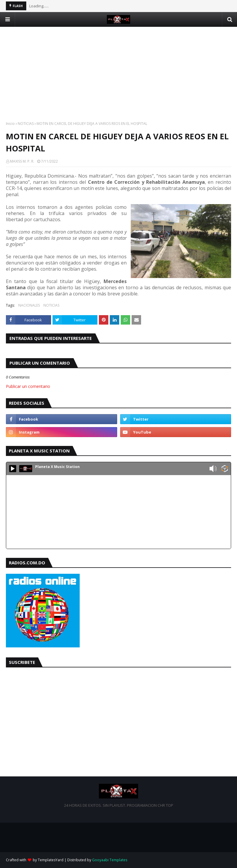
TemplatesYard (51, 860)
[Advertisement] (118, 68)
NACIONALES (29, 305)
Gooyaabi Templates (110, 860)
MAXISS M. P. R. (22, 161)
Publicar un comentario (28, 386)
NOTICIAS (26, 124)
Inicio (10, 124)
